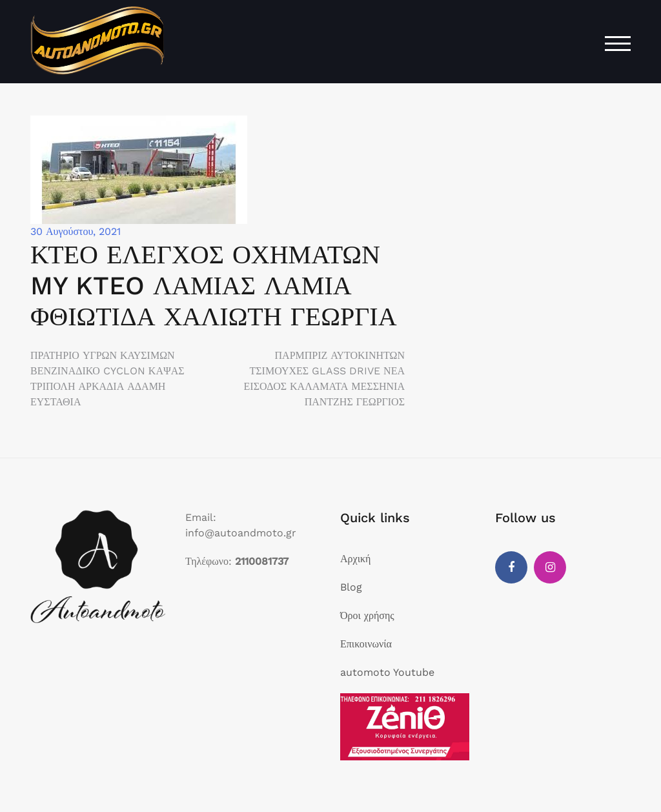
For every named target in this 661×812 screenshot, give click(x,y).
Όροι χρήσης (367, 615)
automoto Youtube (387, 672)
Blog (351, 587)
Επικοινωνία (366, 644)
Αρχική (355, 559)
